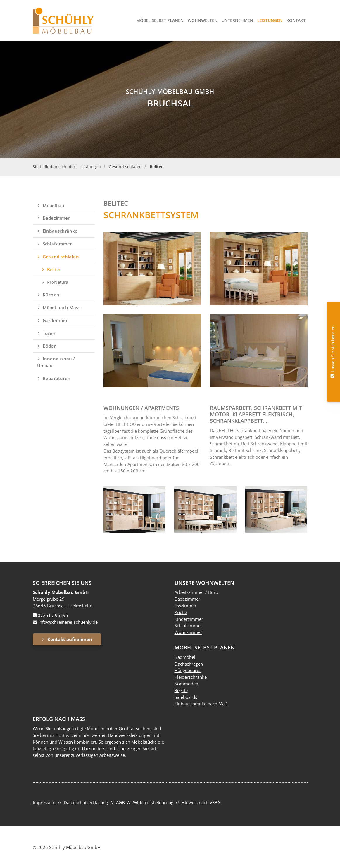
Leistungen (270, 20)
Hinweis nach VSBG (201, 802)
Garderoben (56, 320)
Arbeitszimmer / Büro (196, 592)
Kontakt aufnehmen (70, 639)
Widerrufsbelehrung (153, 802)
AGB (120, 802)
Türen (49, 333)
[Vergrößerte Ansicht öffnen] (152, 269)
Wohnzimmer (188, 632)
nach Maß (217, 704)
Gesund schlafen (125, 167)
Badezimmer (56, 218)
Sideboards (186, 697)
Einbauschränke (60, 231)
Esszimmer (185, 606)
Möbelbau (54, 205)
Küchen (51, 295)
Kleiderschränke (191, 677)
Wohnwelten (203, 20)
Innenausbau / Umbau (56, 362)
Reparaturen (57, 378)
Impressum (44, 802)
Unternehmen (237, 20)
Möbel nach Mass (62, 307)
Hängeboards (188, 670)
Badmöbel (185, 657)
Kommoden (186, 684)
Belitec (156, 167)
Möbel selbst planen (160, 20)
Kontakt (296, 20)
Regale (181, 690)
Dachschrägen (189, 664)
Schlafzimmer (57, 244)
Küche (181, 612)
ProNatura (58, 282)
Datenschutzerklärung (86, 802)
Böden (50, 346)
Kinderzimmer (189, 619)
